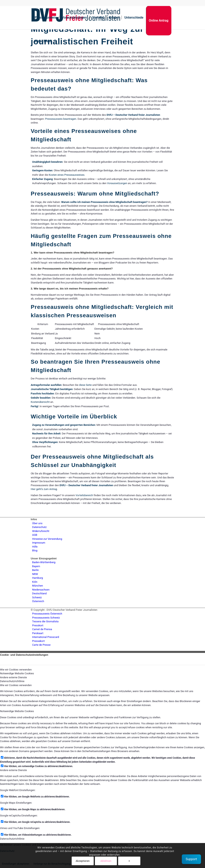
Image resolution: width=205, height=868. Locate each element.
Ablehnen (106, 861)
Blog (35, 550)
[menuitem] (46, 18)
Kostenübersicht (40, 402)
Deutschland (39, 593)
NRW (35, 574)
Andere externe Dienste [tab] (13, 677)
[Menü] (42, 41)
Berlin (36, 570)
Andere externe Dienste (13, 770)
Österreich (38, 601)
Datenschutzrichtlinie (12, 839)
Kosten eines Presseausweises (67, 175)
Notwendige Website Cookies (17, 711)
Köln (35, 582)
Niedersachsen (41, 590)
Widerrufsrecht (41, 531)
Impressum (39, 543)
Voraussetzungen (117, 183)
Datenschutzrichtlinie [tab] (12, 681)
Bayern (36, 566)
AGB (35, 535)
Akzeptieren (83, 861)
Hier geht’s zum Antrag (44, 489)
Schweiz (37, 597)
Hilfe (35, 547)
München (38, 586)
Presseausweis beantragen (61, 119)
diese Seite (85, 385)
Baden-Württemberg (44, 562)
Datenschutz (39, 527)
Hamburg (38, 578)
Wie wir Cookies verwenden (16, 685)
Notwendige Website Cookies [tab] (17, 673)
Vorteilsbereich (84, 495)
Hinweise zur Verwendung (47, 539)
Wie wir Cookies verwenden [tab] (16, 670)
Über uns (37, 523)
